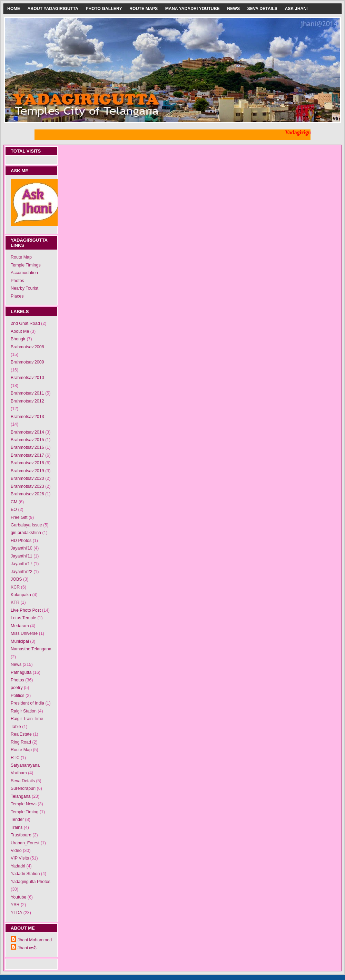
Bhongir (18, 339)
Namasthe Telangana (31, 649)
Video (16, 851)
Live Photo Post (26, 610)
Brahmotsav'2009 (27, 362)
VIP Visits (20, 858)
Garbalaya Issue (26, 525)
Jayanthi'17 (22, 564)
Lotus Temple (23, 618)
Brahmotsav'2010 (27, 378)
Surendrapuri (23, 788)
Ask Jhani (296, 9)
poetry (17, 688)
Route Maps (144, 9)
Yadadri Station (25, 874)
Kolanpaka (21, 595)
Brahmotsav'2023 (27, 486)
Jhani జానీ (27, 948)
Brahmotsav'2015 (27, 440)
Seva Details (262, 9)
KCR (15, 587)
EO (14, 510)
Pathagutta (21, 672)
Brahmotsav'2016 (27, 447)
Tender (17, 819)
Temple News (24, 804)
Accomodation (24, 273)
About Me (20, 331)
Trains (17, 827)
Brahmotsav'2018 (27, 463)
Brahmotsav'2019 (27, 471)
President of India (27, 703)
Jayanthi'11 (22, 556)
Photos (17, 281)
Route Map (21, 257)
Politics (18, 696)
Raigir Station (24, 711)
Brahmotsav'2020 (27, 478)
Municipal (20, 641)
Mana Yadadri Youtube (193, 9)
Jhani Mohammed (35, 940)
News (233, 9)
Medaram (20, 626)
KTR (15, 602)
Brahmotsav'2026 (27, 494)
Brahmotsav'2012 (27, 401)
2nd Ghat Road (25, 323)
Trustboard (21, 835)
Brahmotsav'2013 (27, 417)
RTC (15, 758)
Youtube (18, 897)
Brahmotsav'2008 (27, 347)
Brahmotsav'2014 (27, 432)
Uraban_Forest (25, 843)
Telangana (21, 796)
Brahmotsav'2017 (27, 455)
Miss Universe (24, 633)
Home (14, 9)
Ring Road (21, 742)
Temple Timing (24, 812)
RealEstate (21, 734)
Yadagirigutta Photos (31, 882)
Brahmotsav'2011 (27, 393)
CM (14, 502)
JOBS (16, 579)
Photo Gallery (104, 9)
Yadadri (18, 866)
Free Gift (19, 517)
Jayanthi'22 (22, 572)
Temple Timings (26, 265)
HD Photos (21, 541)
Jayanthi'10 (22, 548)
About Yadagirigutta (53, 9)
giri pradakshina (26, 533)
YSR (15, 905)
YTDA (16, 913)
